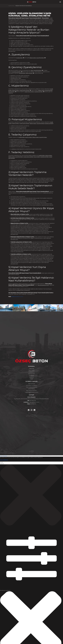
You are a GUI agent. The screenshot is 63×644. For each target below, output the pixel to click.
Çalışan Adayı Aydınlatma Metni (32, 392)
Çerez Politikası (32, 389)
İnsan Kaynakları (32, 374)
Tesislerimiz (32, 377)
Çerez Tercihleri (3, 456)
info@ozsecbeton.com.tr (34, 402)
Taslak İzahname (32, 384)
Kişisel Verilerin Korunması (32, 387)
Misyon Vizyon (32, 370)
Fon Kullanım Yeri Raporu (32, 385)
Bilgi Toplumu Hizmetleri (32, 391)
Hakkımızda (32, 368)
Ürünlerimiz (32, 375)
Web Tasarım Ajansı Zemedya (32, 416)
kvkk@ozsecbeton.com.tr (17, 297)
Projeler (32, 379)
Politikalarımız (32, 372)
